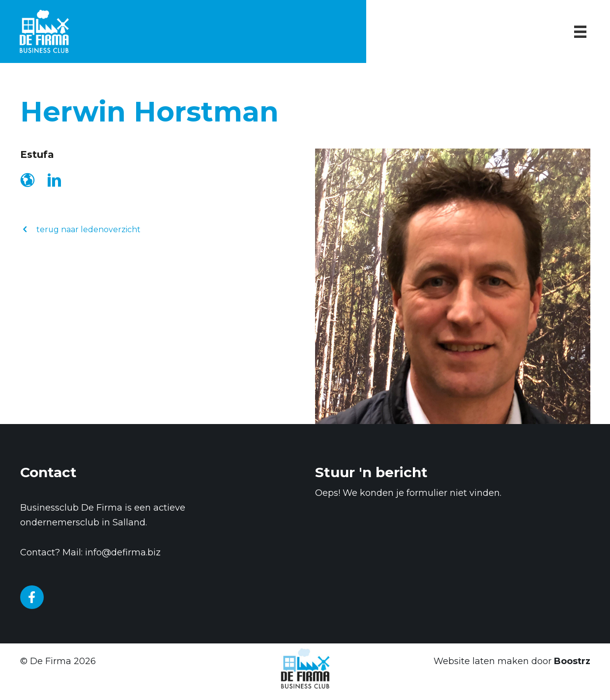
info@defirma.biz (123, 552)
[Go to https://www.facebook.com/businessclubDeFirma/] (32, 597)
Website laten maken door (512, 661)
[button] (81, 229)
